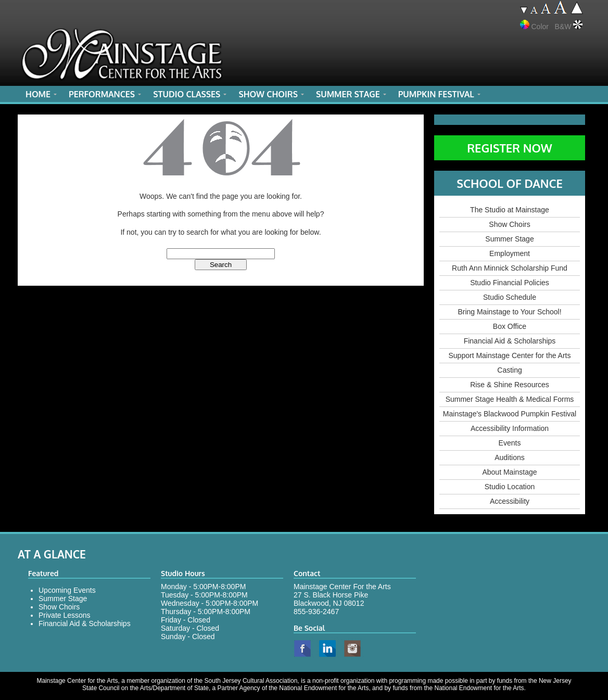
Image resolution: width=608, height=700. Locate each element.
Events (510, 443)
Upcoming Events (67, 590)
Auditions (510, 457)
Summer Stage (509, 239)
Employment (510, 253)
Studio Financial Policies (510, 283)
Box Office (510, 326)
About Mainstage (509, 472)
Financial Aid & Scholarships (510, 341)
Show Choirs (509, 224)
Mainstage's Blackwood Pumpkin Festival (510, 414)
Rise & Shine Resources (510, 385)
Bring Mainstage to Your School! (509, 312)
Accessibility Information (510, 428)
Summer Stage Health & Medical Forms (510, 399)
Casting (509, 370)
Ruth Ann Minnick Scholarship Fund (510, 268)
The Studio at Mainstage (510, 210)
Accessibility (510, 501)
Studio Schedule (510, 297)
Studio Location (510, 487)
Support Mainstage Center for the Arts (509, 355)
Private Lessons (65, 615)
